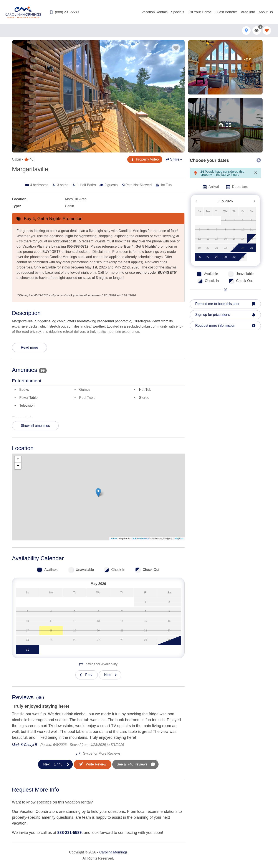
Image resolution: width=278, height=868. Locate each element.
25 (251, 248)
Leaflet (113, 538)
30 (234, 257)
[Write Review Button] (93, 764)
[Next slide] (110, 675)
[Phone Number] (64, 12)
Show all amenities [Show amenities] (35, 426)
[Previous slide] (87, 675)
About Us (266, 12)
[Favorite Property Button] (176, 48)
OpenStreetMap (141, 538)
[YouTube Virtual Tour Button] (145, 159)
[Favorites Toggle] (267, 31)
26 (199, 257)
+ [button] (18, 459)
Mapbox (179, 538)
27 (208, 257)
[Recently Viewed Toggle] (257, 31)
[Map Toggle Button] (246, 31)
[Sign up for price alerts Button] (225, 315)
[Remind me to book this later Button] (225, 304)
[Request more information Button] (225, 326)
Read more (29, 347)
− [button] (18, 466)
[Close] (256, 173)
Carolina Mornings (113, 852)
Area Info (248, 12)
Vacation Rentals (155, 12)
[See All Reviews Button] (135, 764)
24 (243, 248)
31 (243, 257)
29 (225, 257)
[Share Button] (174, 159)
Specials (177, 12)
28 (217, 257)
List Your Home (199, 12)
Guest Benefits (226, 12)
